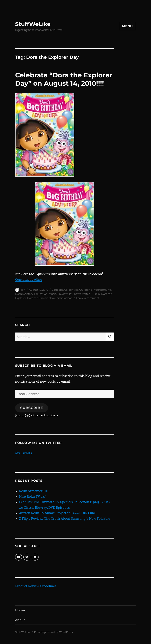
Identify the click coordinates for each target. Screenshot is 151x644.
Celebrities (71, 290)
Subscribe (32, 408)
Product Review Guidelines (36, 586)
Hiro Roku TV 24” (33, 497)
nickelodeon (64, 298)
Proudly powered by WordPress (53, 632)
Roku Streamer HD (34, 491)
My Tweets (24, 453)
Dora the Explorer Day (41, 298)
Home (20, 610)
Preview (63, 294)
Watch (86, 294)
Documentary (24, 294)
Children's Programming (95, 290)
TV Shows (75, 294)
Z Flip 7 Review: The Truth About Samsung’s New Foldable (65, 518)
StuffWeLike (33, 24)
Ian (23, 290)
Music (52, 294)
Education (41, 294)
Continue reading (29, 279)
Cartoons (57, 290)
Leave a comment (88, 298)
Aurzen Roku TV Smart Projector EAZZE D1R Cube (57, 513)
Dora (97, 294)
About (20, 620)
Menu (128, 26)
